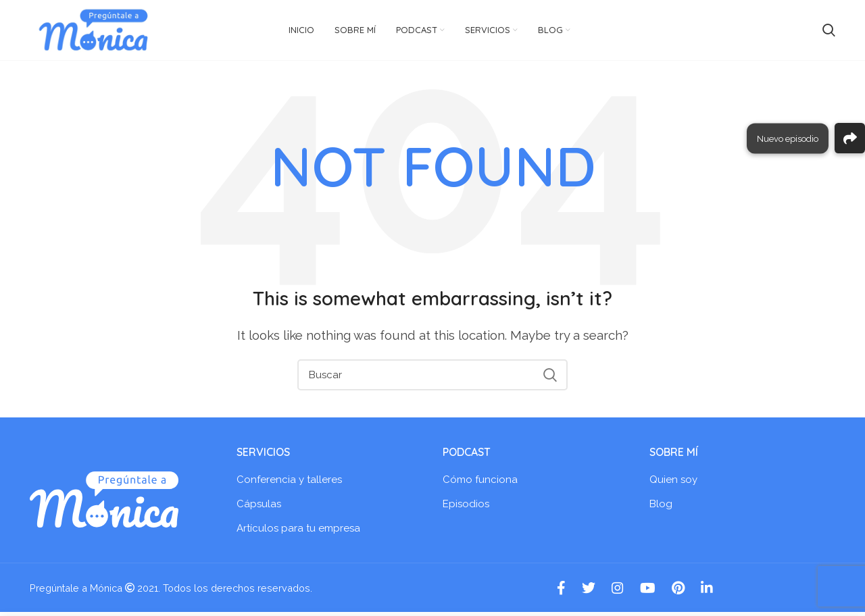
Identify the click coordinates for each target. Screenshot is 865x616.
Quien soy (673, 484)
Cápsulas (259, 508)
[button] (850, 138)
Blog (661, 508)
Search (549, 378)
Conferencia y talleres (289, 484)
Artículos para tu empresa (298, 532)
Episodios (466, 508)
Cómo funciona (480, 484)
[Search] (432, 378)
